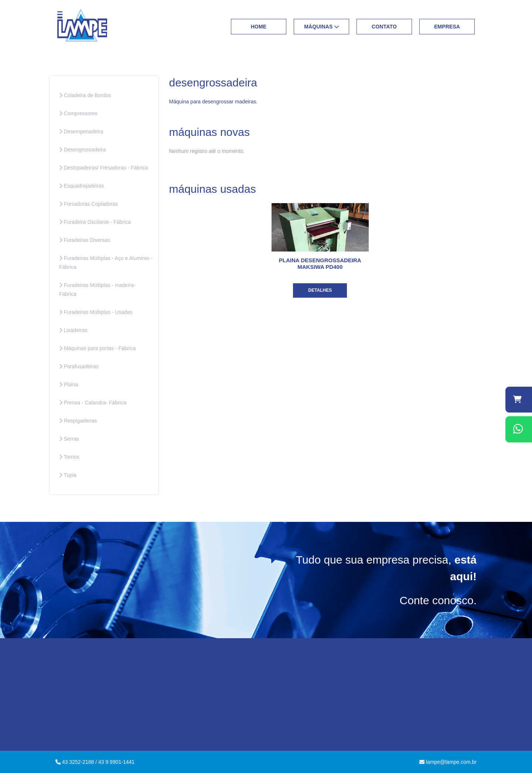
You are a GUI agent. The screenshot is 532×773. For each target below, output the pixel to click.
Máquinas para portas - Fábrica (97, 348)
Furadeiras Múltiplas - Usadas (96, 312)
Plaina (69, 384)
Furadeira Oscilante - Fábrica (95, 222)
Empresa (447, 27)
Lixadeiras (73, 330)
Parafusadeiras (79, 366)
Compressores (78, 113)
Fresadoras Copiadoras (88, 204)
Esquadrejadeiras (82, 186)
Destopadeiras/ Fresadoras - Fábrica (104, 168)
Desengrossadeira (82, 150)
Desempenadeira (81, 131)
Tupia (68, 475)
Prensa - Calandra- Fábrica (93, 403)
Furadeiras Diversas (85, 240)
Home (259, 27)
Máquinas (321, 27)
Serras (69, 439)
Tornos (69, 457)
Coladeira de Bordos (85, 95)
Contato (384, 27)
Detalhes (320, 290)
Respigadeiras (78, 421)
